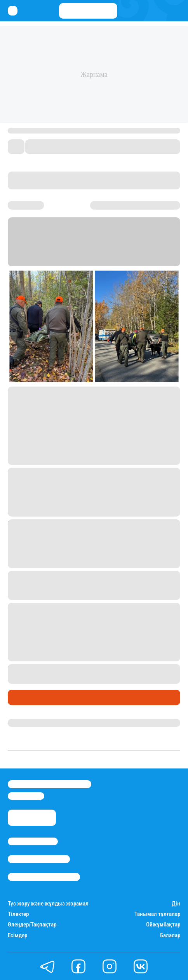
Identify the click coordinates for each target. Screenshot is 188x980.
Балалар (170, 936)
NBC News (121, 252)
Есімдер (17, 936)
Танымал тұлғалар (157, 914)
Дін (176, 904)
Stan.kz (42, 252)
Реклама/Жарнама (39, 859)
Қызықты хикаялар (39, 697)
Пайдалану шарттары (44, 877)
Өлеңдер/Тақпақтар (32, 925)
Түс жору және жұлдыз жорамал (48, 904)
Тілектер (18, 914)
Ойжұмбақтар (163, 925)
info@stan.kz (26, 796)
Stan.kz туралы (33, 841)
